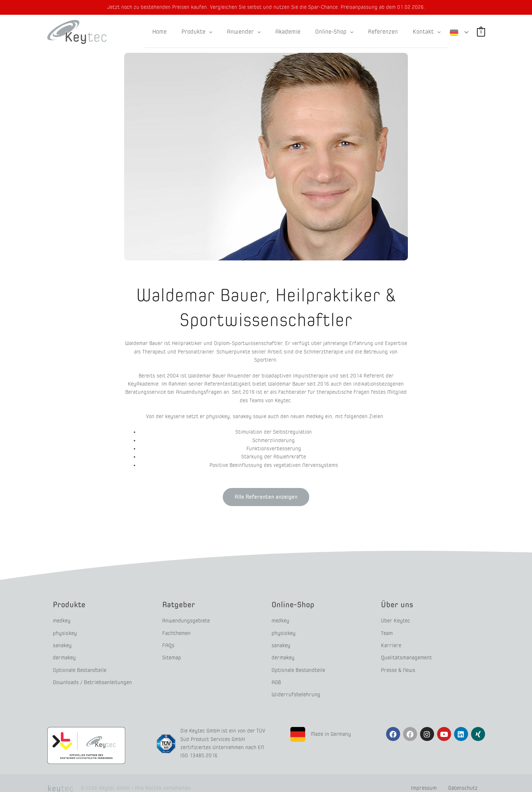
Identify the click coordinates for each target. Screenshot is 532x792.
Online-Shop (295, 604)
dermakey (64, 653)
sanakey (62, 642)
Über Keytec (395, 620)
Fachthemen (176, 631)
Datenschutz (463, 778)
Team (387, 631)
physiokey (65, 631)
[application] (225, 32)
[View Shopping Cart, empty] (481, 32)
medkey (62, 620)
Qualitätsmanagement (406, 653)
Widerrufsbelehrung (295, 685)
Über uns (399, 604)
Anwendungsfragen (199, 392)
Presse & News (398, 664)
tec (58, 778)
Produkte (71, 604)
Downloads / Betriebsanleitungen (92, 674)
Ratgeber (180, 604)
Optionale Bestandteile (79, 664)
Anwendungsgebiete (186, 620)
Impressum (421, 778)
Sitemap (172, 653)
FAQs (168, 642)
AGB (276, 674)
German (454, 31)
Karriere (390, 642)
